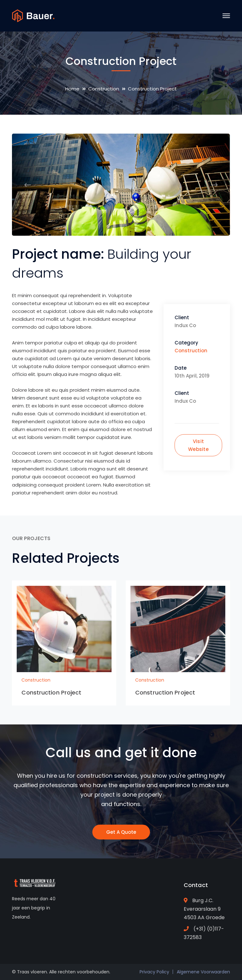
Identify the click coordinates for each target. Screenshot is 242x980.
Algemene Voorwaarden (203, 972)
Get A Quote (121, 832)
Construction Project (51, 692)
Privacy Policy (154, 972)
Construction (104, 89)
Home (72, 89)
